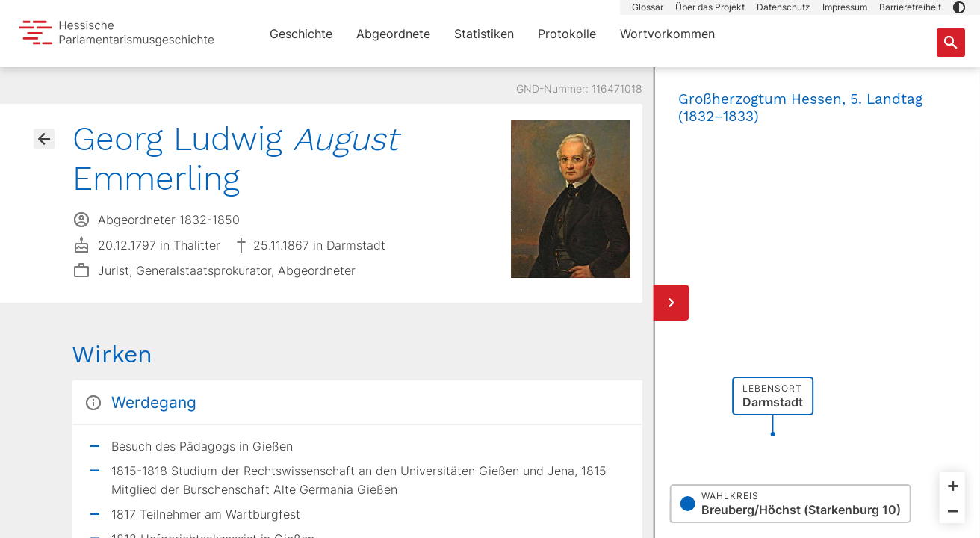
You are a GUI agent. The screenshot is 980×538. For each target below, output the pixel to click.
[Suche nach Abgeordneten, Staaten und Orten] (951, 43)
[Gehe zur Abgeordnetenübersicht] (44, 139)
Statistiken (484, 34)
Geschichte (301, 34)
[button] (959, 7)
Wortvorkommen (667, 34)
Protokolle (567, 34)
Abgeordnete (393, 34)
